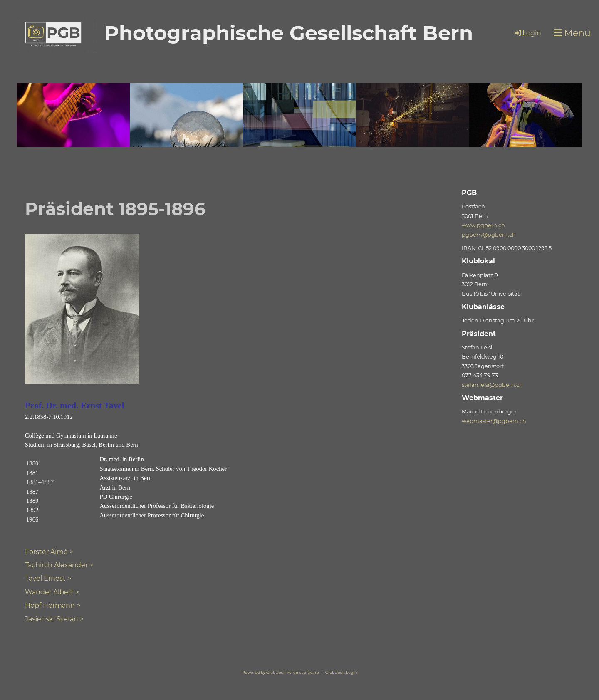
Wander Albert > (52, 592)
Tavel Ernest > (48, 578)
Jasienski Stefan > (54, 619)
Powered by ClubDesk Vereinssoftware (281, 672)
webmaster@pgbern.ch (494, 421)
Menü (572, 33)
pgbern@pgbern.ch (489, 235)
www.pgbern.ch (483, 225)
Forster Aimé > (49, 552)
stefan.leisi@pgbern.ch (492, 385)
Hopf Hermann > (53, 605)
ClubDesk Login (341, 672)
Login (527, 33)
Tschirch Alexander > (59, 565)
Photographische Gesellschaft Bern (289, 33)
